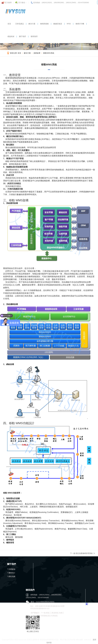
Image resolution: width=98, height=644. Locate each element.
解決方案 (32, 24)
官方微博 (6, 2)
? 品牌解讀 (11, 569)
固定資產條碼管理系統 (84, 553)
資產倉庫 (37, 53)
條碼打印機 (80, 24)
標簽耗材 (11, 36)
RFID (69, 24)
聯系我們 (34, 36)
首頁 (9, 24)
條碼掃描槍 (44, 24)
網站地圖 (79, 640)
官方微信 (21, 2)
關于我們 (22, 36)
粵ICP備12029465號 (68, 640)
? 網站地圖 (11, 576)
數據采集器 (58, 24)
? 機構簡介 (11, 573)
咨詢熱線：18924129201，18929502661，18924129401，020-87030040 (60, 2)
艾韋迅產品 (20, 24)
